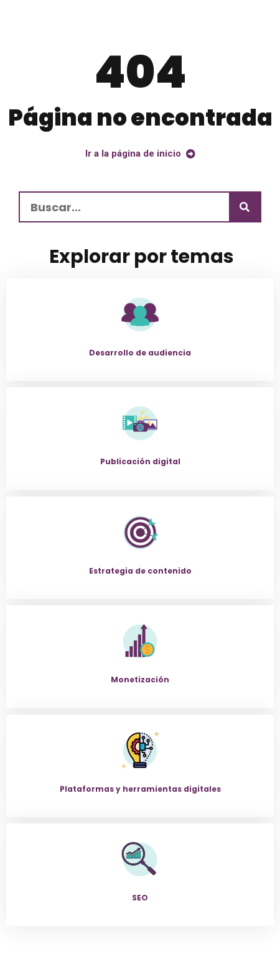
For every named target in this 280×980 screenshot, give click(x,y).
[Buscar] (245, 207)
